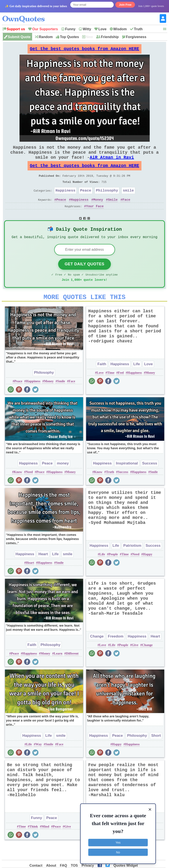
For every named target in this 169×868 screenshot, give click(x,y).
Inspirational (127, 479)
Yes (118, 842)
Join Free (125, 5)
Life (137, 379)
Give (135, 660)
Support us (16, 29)
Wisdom (120, 29)
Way (39, 760)
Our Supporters (45, 29)
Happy (148, 570)
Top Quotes (69, 37)
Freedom (116, 652)
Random (46, 37)
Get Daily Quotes (84, 277)
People (113, 570)
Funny (70, 29)
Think (34, 842)
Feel (121, 388)
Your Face (95, 217)
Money (98, 210)
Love (102, 29)
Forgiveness (136, 37)
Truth (138, 29)
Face (126, 210)
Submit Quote (19, 37)
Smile (113, 210)
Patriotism (132, 561)
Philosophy (107, 200)
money (63, 479)
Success (150, 479)
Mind (45, 842)
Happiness (66, 200)
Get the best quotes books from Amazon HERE (85, 50)
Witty (87, 29)
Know (18, 487)
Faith (102, 379)
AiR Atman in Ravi (112, 162)
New (89, 37)
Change (97, 652)
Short (156, 751)
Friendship (110, 37)
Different (72, 669)
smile (128, 200)
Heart (43, 569)
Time (111, 388)
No (118, 852)
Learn (58, 669)
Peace (86, 200)
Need (29, 487)
